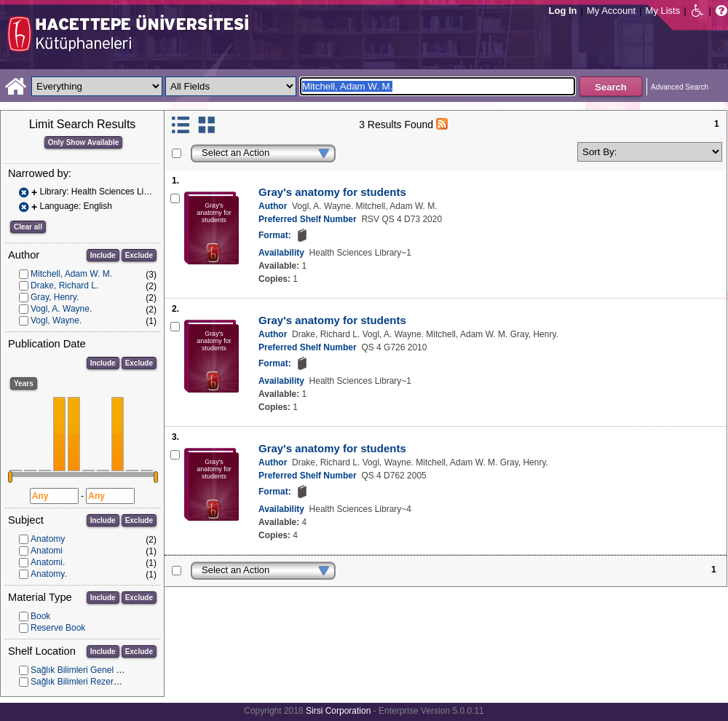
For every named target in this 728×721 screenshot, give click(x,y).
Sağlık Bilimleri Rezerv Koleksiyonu (99, 682)
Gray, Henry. (55, 297)
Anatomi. (48, 562)
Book (40, 616)
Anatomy (48, 539)
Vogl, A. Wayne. (61, 309)
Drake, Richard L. (64, 285)
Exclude (139, 255)
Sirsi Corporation (338, 711)
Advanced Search (680, 87)
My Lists (663, 11)
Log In (563, 11)
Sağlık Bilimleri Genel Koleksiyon (94, 670)
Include (103, 255)
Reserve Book (58, 628)
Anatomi (47, 551)
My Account (611, 11)
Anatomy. (49, 574)
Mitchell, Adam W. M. (71, 274)
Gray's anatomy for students (332, 192)
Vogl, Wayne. (56, 320)
